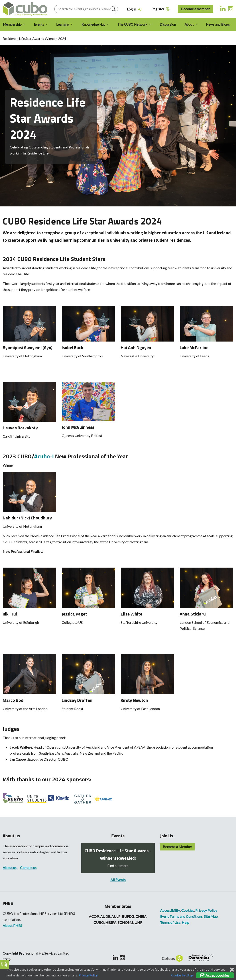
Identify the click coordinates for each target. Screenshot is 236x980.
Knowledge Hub (94, 24)
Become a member (195, 9)
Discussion (168, 24)
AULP (116, 916)
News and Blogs (218, 24)
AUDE (105, 916)
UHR (138, 922)
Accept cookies (215, 975)
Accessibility (170, 910)
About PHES (12, 925)
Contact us (28, 868)
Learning (63, 24)
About (189, 24)
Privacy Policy (206, 910)
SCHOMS (125, 922)
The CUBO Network (133, 24)
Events (39, 24)
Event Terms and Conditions (181, 916)
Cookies (188, 910)
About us (10, 868)
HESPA (111, 922)
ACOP (94, 916)
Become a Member (177, 847)
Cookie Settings (182, 975)
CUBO (99, 922)
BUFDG (128, 916)
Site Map (211, 916)
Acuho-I (44, 456)
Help (185, 922)
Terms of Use (170, 922)
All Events (118, 880)
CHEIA (141, 916)
